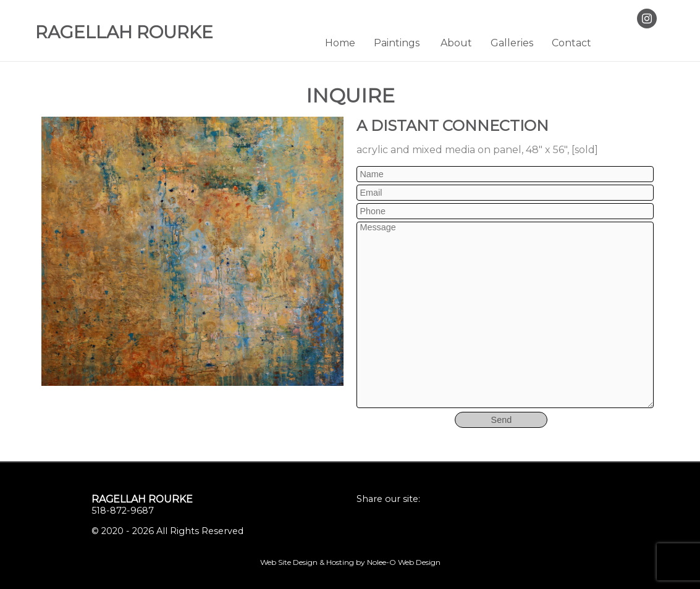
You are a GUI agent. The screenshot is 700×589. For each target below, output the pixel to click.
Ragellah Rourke (142, 499)
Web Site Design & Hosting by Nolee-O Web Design (350, 562)
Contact (571, 43)
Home (340, 43)
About (456, 43)
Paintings (397, 43)
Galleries (512, 43)
